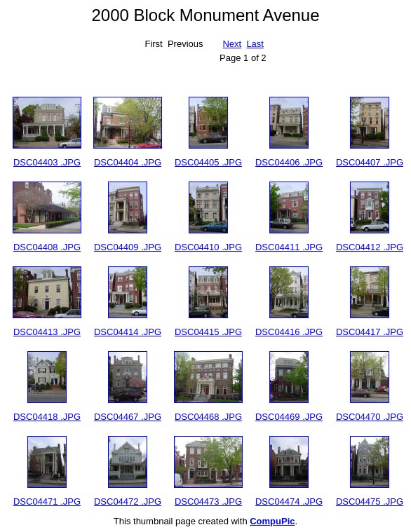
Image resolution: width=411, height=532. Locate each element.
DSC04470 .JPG (370, 417)
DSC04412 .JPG (370, 247)
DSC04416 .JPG (289, 332)
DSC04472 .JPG (128, 502)
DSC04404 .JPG (128, 162)
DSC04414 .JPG (128, 332)
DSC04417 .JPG (370, 332)
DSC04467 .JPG (128, 417)
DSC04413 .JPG (47, 332)
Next (232, 44)
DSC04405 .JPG (208, 162)
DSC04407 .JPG (370, 162)
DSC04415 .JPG (208, 332)
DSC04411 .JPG (289, 247)
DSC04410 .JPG (208, 247)
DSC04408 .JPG (47, 247)
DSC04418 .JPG (47, 417)
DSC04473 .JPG (208, 502)
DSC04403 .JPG (47, 162)
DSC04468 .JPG (208, 417)
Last (255, 44)
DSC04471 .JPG (47, 502)
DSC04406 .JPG (289, 162)
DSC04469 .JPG (289, 417)
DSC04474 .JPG (289, 502)
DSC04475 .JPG (370, 502)
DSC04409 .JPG (128, 247)
